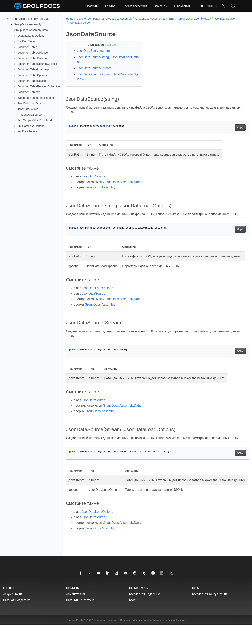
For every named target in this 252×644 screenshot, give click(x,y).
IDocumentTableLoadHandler (36, 98)
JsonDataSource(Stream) (95, 68)
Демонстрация (76, 613)
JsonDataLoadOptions (31, 103)
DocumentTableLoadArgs (33, 69)
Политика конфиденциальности (136, 639)
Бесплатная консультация (210, 613)
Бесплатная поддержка (145, 613)
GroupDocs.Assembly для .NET (31, 19)
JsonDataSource (28, 109)
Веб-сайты (161, 6)
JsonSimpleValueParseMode (35, 120)
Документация (13, 613)
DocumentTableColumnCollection (38, 64)
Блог (132, 619)
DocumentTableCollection (33, 52)
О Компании (182, 6)
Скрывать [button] (111, 45)
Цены (196, 607)
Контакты (181, 639)
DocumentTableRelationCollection (39, 86)
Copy (227, 128)
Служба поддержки (135, 6)
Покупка (110, 6)
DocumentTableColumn (32, 58)
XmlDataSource (27, 131)
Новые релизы (139, 607)
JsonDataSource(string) (94, 51)
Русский (209, 6)
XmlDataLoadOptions (31, 126)
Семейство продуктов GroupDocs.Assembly (104, 19)
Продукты (92, 6)
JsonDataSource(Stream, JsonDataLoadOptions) (105, 77)
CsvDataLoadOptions (31, 36)
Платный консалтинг (80, 619)
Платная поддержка (17, 619)
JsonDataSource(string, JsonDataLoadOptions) (105, 59)
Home (70, 19)
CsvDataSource (27, 41)
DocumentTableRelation (32, 81)
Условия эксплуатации (164, 639)
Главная (8, 607)
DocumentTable (27, 47)
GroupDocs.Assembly (28, 24)
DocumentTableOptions (32, 75)
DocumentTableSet (29, 92)
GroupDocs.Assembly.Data (31, 30)
